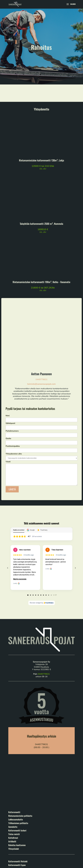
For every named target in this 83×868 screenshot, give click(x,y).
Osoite (42, 383)
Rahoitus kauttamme (17, 788)
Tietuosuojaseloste (14, 857)
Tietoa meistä (14, 777)
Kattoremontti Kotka (17, 833)
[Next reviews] (75, 510)
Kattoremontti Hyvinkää (18, 829)
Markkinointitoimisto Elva (31, 865)
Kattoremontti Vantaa (17, 811)
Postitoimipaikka (42, 391)
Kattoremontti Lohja (17, 826)
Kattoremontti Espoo (17, 807)
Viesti (42, 416)
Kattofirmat (13, 780)
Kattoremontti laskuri (17, 773)
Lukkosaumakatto (16, 762)
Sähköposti (42, 368)
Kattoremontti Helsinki (18, 804)
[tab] (28, 538)
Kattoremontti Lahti (17, 815)
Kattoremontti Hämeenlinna (20, 818)
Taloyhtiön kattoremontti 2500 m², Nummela (41, 224)
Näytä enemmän (20, 522)
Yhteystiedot (14, 791)
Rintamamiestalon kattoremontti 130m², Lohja (41, 160)
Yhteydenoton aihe (42, 398)
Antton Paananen (41, 316)
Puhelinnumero (42, 375)
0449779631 (41, 322)
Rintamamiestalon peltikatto (20, 758)
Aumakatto (13, 769)
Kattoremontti (14, 755)
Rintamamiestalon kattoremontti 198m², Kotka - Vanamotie (41, 282)
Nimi (42, 360)
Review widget (35, 545)
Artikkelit (12, 784)
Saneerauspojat (19, 851)
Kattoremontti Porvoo (17, 822)
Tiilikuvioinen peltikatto (18, 766)
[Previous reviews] (8, 510)
